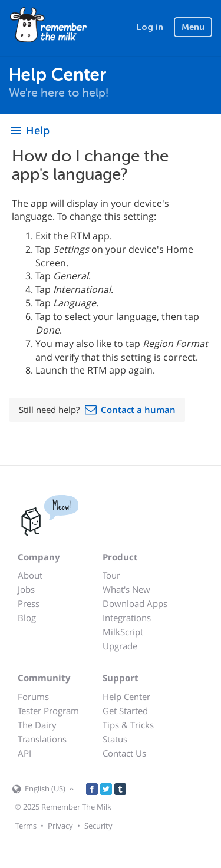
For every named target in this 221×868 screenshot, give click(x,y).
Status (115, 739)
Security (98, 826)
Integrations (127, 618)
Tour (111, 575)
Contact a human (138, 410)
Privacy (60, 826)
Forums (33, 697)
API (24, 753)
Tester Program (48, 711)
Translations (42, 739)
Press (29, 603)
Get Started (125, 711)
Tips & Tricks (128, 725)
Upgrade (120, 646)
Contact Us (124, 753)
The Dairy (37, 725)
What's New (126, 589)
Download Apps (135, 603)
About (30, 575)
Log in (150, 27)
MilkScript (123, 632)
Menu (193, 27)
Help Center (126, 697)
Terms (26, 826)
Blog (27, 618)
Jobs (26, 589)
